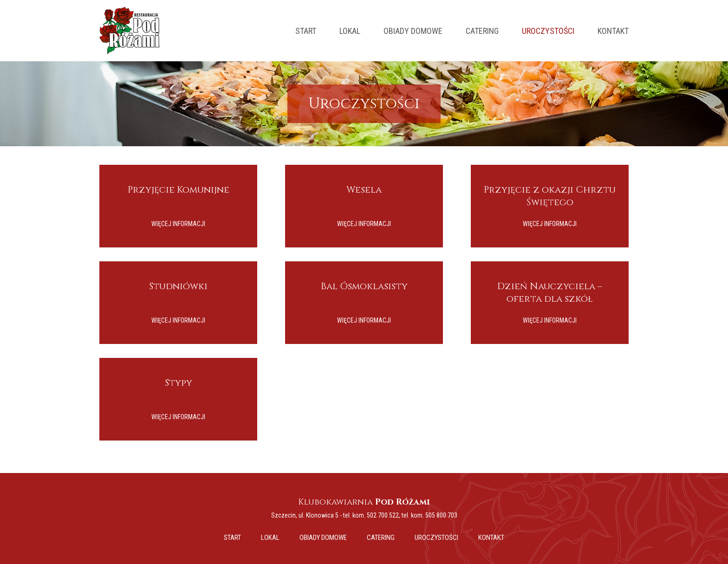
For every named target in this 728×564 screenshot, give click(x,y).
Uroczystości (548, 31)
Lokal (350, 31)
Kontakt (613, 31)
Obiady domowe (413, 31)
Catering (482, 31)
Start (306, 31)
